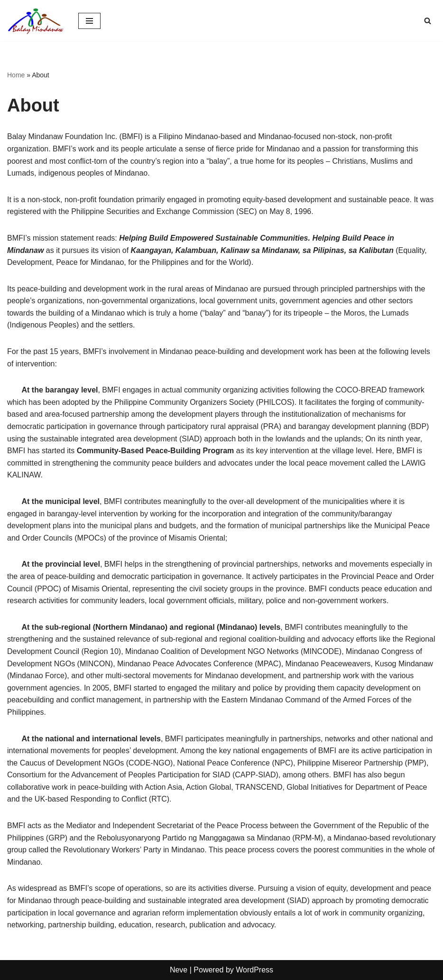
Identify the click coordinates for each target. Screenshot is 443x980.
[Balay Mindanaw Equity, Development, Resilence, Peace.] (36, 21)
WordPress (254, 970)
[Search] (428, 21)
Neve (179, 970)
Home (16, 75)
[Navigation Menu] (89, 21)
